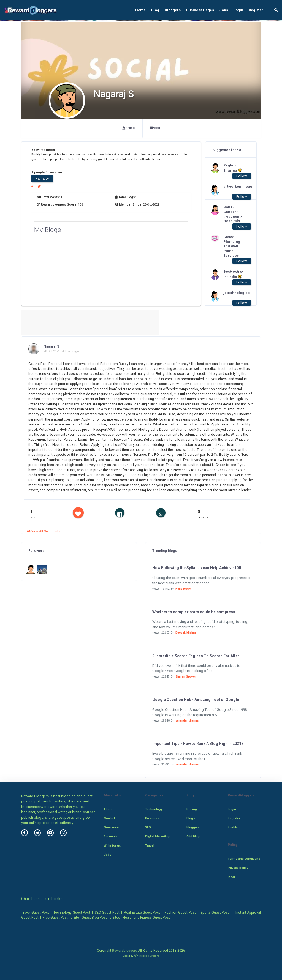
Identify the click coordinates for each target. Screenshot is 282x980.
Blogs (191, 818)
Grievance (111, 827)
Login (238, 10)
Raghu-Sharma (233, 168)
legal (231, 877)
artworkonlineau (234, 186)
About (108, 809)
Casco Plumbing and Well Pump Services (232, 246)
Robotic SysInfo (147, 956)
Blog (155, 10)
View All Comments (43, 531)
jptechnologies (234, 293)
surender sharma (187, 721)
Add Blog (193, 836)
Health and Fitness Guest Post (146, 918)
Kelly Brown (183, 589)
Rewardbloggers (125, 951)
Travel (150, 845)
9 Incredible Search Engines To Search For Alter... (197, 656)
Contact (109, 818)
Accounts (111, 836)
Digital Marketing (157, 836)
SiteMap (234, 827)
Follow (42, 178)
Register (256, 10)
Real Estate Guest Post (142, 913)
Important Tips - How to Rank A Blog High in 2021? (198, 744)
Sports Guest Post (215, 913)
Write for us (112, 845)
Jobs (224, 10)
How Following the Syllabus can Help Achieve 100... (198, 568)
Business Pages (200, 10)
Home (140, 10)
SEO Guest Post (107, 913)
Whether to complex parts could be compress (194, 612)
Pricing (192, 809)
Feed (155, 128)
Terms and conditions (244, 859)
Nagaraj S (51, 346)
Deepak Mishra (186, 633)
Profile (129, 128)
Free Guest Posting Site (61, 918)
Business (152, 818)
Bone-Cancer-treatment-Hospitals (233, 214)
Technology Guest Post (72, 913)
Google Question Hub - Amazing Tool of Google (196, 700)
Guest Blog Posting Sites (101, 918)
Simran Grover (186, 677)
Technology (154, 809)
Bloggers (173, 10)
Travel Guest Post (35, 913)
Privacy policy (238, 868)
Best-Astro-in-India (234, 274)
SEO (148, 827)
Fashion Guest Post (180, 913)
